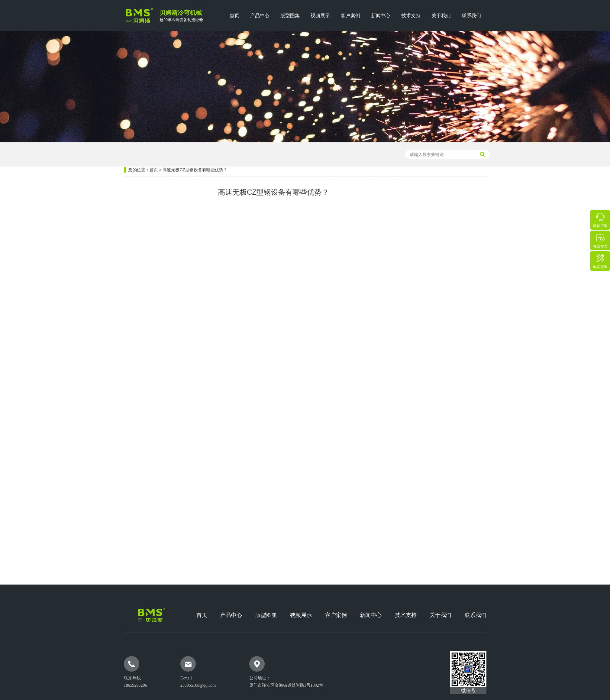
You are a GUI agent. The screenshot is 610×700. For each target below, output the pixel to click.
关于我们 (441, 16)
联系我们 (471, 16)
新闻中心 (381, 16)
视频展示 (320, 16)
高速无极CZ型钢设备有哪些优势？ (195, 149)
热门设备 (136, 197)
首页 (234, 16)
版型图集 (290, 16)
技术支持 (411, 16)
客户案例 (350, 16)
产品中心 (260, 16)
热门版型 (136, 387)
